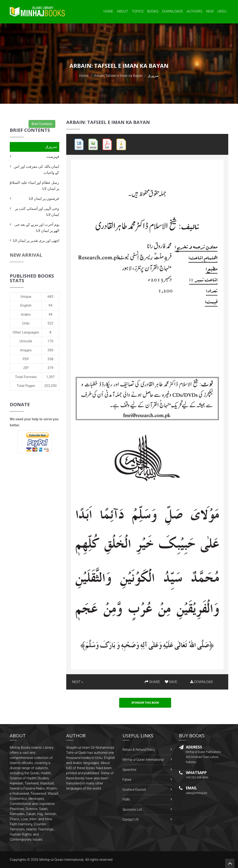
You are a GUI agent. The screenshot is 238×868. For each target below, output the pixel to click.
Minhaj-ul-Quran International (143, 760)
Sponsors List (132, 810)
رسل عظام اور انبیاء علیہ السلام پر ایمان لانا (34, 186)
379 (50, 368)
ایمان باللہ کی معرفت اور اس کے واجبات (36, 170)
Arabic (26, 314)
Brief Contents (42, 124)
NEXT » (78, 682)
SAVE (171, 682)
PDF (26, 359)
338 (50, 359)
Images (26, 350)
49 (51, 314)
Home (108, 11)
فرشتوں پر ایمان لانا (44, 199)
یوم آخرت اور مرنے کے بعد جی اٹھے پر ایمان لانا (37, 228)
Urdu (222, 11)
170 (50, 341)
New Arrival (26, 255)
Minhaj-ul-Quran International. (62, 860)
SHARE (152, 682)
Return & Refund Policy (139, 750)
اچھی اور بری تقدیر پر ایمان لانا (36, 241)
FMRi (126, 800)
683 (50, 297)
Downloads (172, 11)
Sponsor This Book (145, 703)
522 (50, 323)
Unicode (26, 341)
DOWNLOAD (202, 682)
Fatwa (127, 780)
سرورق (51, 147)
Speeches (129, 770)
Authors (194, 11)
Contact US (131, 819)
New (210, 11)
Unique (26, 297)
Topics (138, 11)
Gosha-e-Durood (134, 790)
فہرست (53, 157)
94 (51, 305)
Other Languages (26, 332)
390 (50, 350)
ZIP (26, 368)
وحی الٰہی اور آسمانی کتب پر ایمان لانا (37, 212)
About (122, 11)
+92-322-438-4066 (197, 777)
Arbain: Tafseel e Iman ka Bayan (118, 76)
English (26, 305)
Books (153, 11)
